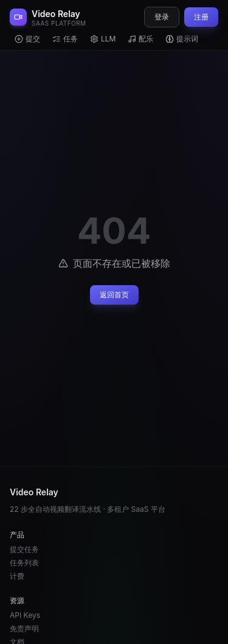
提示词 (182, 39)
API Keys (25, 615)
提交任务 (24, 549)
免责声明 (24, 628)
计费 (17, 576)
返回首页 (114, 295)
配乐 (140, 39)
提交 (27, 39)
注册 (201, 17)
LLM (103, 39)
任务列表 (24, 563)
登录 (162, 17)
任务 (65, 39)
